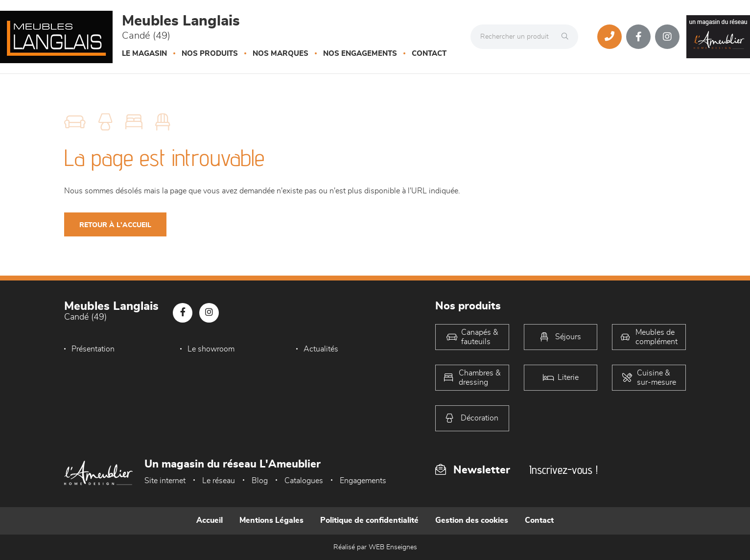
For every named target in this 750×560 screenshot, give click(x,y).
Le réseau (219, 481)
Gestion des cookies (472, 520)
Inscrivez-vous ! (563, 470)
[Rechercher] (567, 37)
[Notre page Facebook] (638, 37)
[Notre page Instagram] (667, 37)
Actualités (321, 349)
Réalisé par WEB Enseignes (375, 547)
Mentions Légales (271, 520)
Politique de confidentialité (369, 520)
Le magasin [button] (144, 54)
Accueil (210, 520)
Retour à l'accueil (115, 225)
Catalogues (304, 481)
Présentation (93, 349)
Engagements (363, 481)
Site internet (165, 481)
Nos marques (281, 54)
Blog (260, 481)
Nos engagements (360, 54)
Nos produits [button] (210, 54)
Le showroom (211, 349)
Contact (429, 54)
